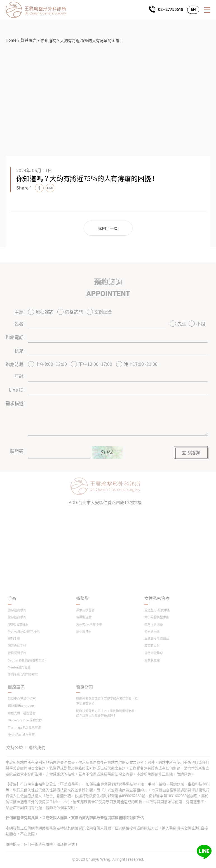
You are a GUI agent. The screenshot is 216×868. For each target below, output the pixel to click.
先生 (178, 324)
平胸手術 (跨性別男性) (23, 674)
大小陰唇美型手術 (157, 617)
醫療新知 (84, 687)
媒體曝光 (29, 40)
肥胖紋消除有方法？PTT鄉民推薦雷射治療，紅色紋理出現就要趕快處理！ (107, 713)
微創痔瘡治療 (154, 624)
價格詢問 (70, 312)
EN (193, 10)
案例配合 (99, 312)
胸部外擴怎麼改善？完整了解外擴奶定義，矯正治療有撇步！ (107, 701)
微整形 (82, 598)
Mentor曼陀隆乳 (19, 667)
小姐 (197, 324)
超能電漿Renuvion (21, 706)
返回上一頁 (108, 228)
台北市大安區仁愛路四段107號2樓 (110, 502)
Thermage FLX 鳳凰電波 (24, 727)
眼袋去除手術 (17, 646)
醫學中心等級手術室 (22, 699)
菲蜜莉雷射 (152, 646)
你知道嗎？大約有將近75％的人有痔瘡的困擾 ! (81, 40)
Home (11, 40)
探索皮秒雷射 (85, 610)
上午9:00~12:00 (47, 364)
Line (50, 188)
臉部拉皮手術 (17, 610)
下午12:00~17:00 (91, 364)
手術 (12, 598)
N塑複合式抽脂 (18, 624)
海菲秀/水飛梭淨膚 (89, 624)
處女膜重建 (152, 660)
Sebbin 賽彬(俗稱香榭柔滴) (27, 660)
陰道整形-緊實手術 (157, 610)
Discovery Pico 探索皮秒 (25, 720)
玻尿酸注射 (84, 617)
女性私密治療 (157, 598)
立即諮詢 (191, 452)
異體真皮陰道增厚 (157, 639)
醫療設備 (16, 687)
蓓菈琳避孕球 (154, 653)
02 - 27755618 (171, 10)
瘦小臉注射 (84, 631)
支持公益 (15, 747)
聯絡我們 (37, 747)
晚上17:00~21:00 (137, 364)
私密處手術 (152, 631)
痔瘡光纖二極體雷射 (22, 713)
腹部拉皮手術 (17, 617)
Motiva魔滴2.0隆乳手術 (24, 631)
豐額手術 (14, 639)
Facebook (39, 188)
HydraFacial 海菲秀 (21, 734)
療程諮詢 (41, 312)
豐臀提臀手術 (17, 653)
